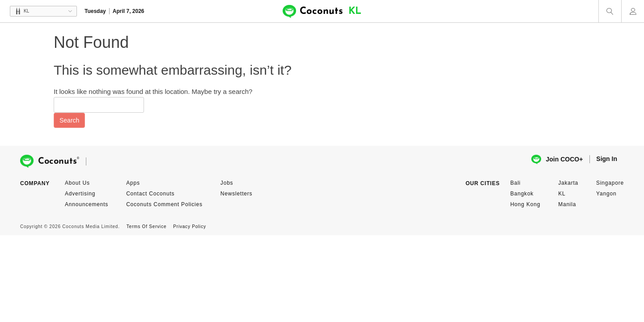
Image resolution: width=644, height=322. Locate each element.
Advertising (80, 194)
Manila (567, 204)
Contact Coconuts (150, 194)
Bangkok (522, 194)
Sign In (607, 159)
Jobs (227, 183)
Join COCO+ (557, 159)
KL (562, 194)
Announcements (87, 204)
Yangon (606, 194)
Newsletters (236, 194)
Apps (133, 183)
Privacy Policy (189, 227)
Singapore (610, 183)
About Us (77, 183)
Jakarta (568, 183)
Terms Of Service (146, 227)
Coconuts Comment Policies (164, 204)
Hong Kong (525, 204)
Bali (515, 183)
